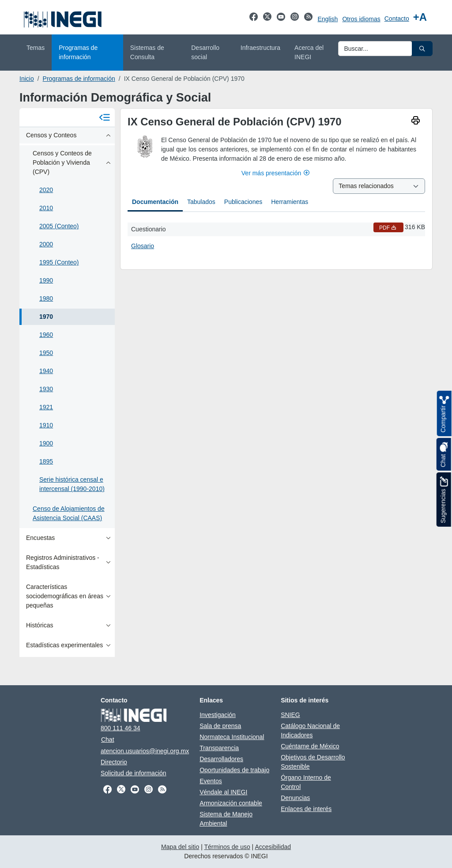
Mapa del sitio (180, 847)
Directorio (114, 762)
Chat (108, 740)
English (328, 19)
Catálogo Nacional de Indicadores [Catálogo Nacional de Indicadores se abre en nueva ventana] (310, 730)
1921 (46, 407)
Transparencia (219, 748)
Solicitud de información (134, 773)
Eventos (211, 781)
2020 (46, 190)
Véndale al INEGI (223, 792)
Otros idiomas (361, 19)
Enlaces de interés (306, 809)
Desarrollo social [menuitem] (205, 52)
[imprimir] (416, 122)
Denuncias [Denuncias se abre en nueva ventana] (295, 798)
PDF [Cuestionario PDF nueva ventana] (388, 228)
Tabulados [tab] (201, 202)
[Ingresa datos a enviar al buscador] (375, 49)
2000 (46, 244)
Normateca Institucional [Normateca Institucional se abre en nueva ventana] (232, 737)
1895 (46, 461)
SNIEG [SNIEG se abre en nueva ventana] (290, 715)
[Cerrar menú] (104, 117)
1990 (46, 280)
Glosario (143, 246)
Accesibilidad (273, 847)
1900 (46, 443)
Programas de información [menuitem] (78, 52)
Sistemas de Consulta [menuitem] (147, 52)
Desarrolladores (221, 759)
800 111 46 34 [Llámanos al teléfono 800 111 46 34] (121, 728)
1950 (46, 353)
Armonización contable (231, 803)
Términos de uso (227, 847)
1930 (46, 389)
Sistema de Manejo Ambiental (226, 819)
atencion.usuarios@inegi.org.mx (145, 751)
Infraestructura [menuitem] (260, 48)
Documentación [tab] (155, 202)
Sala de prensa (220, 726)
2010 (46, 208)
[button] (422, 49)
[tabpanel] (276, 237)
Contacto (397, 19)
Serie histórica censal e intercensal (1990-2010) (72, 484)
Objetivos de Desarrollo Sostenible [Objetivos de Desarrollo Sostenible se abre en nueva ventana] (313, 762)
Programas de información (79, 79)
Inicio (27, 79)
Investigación (218, 715)
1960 (46, 335)
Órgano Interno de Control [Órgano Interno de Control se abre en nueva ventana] (306, 782)
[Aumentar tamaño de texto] (420, 17)
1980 (46, 298)
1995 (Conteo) (59, 262)
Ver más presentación (276, 173)
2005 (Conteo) (59, 226)
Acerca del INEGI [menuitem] (309, 52)
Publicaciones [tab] (243, 202)
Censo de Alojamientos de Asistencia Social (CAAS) (69, 513)
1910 (46, 425)
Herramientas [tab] (290, 202)
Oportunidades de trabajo (234, 770)
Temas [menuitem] (36, 48)
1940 (46, 371)
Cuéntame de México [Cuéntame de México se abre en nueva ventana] (310, 746)
